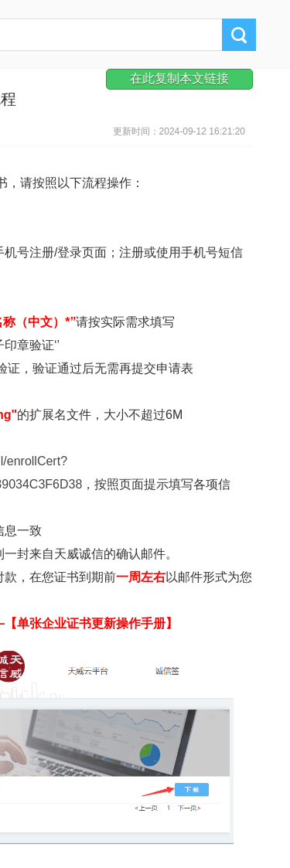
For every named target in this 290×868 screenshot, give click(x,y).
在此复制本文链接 (179, 78)
